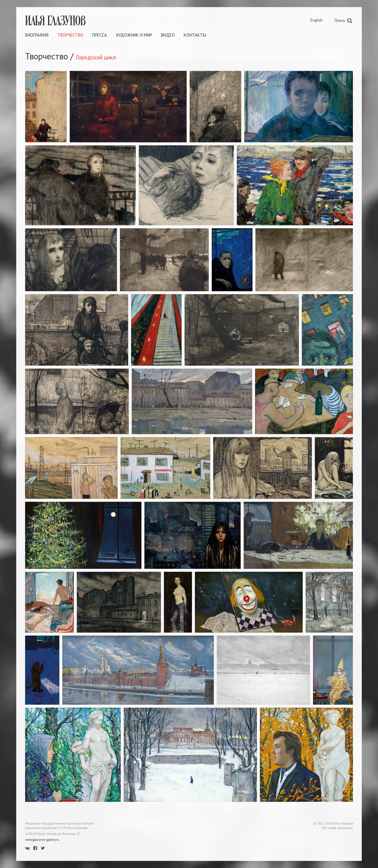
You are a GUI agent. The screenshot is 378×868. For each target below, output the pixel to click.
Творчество (70, 35)
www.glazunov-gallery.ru (42, 840)
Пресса (100, 35)
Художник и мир (134, 35)
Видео (168, 35)
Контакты (195, 35)
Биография (37, 35)
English (316, 20)
